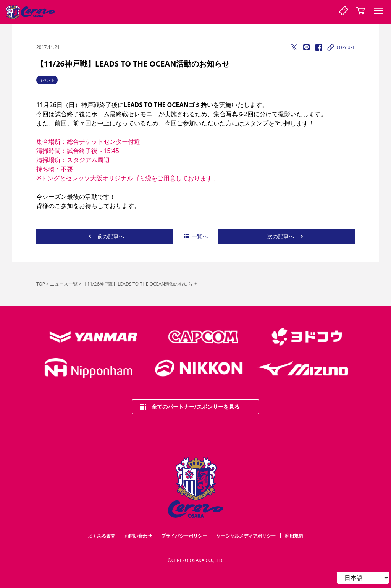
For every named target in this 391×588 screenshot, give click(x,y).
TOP (41, 284)
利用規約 (294, 536)
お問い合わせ (138, 536)
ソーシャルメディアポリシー (246, 536)
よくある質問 (102, 536)
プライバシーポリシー (184, 536)
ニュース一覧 (64, 284)
